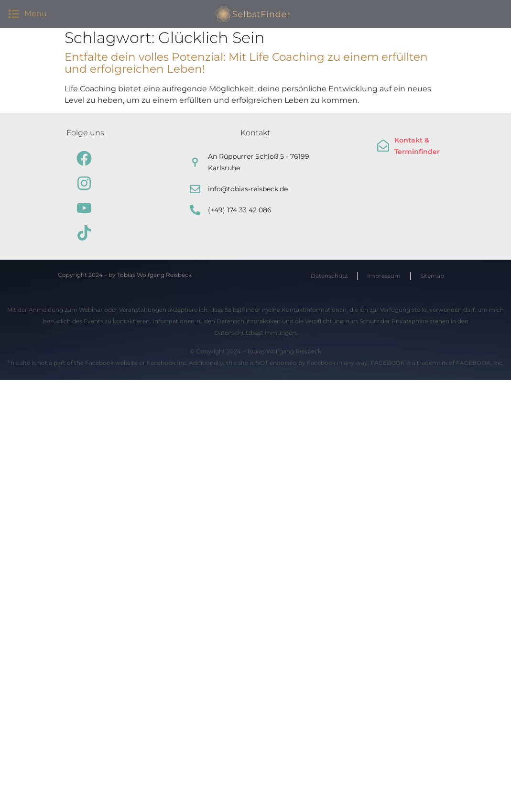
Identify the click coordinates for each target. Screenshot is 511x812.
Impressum (384, 276)
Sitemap (432, 276)
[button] (14, 14)
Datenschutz (329, 276)
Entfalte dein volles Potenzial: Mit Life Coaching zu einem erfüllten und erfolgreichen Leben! (246, 63)
